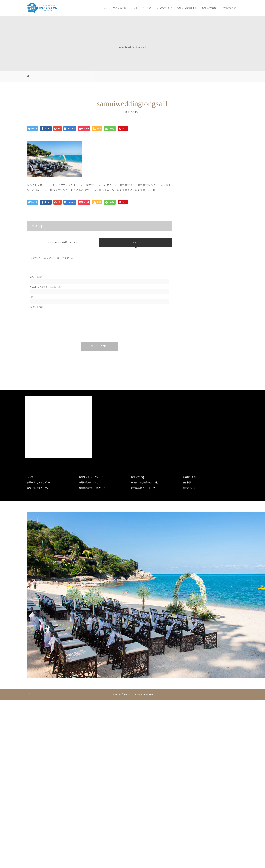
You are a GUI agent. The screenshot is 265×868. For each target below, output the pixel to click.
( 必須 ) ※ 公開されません (46, 287)
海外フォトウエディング (91, 477)
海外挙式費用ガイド (187, 8)
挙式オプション (164, 8)
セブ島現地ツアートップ (143, 488)
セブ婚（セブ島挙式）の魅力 (145, 483)
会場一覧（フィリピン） (39, 483)
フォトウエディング (141, 8)
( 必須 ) (36, 277)
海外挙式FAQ (137, 477)
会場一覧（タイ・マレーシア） (42, 488)
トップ (104, 8)
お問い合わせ (229, 8)
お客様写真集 (189, 477)
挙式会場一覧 (120, 8)
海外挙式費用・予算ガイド (92, 488)
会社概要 (187, 483)
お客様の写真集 (210, 8)
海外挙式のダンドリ (89, 483)
